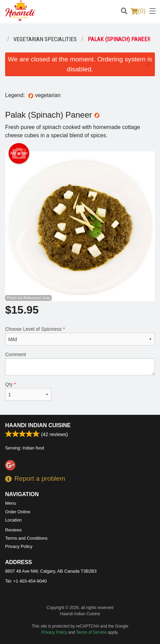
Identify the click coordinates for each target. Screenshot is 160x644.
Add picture (19, 153)
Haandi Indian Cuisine (38, 425)
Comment (80, 364)
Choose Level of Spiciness (80, 336)
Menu (11, 503)
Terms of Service (91, 632)
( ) (138, 11)
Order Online (18, 512)
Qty (28, 391)
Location (13, 520)
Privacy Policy (19, 546)
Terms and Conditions (26, 538)
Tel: (26, 581)
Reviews (13, 530)
